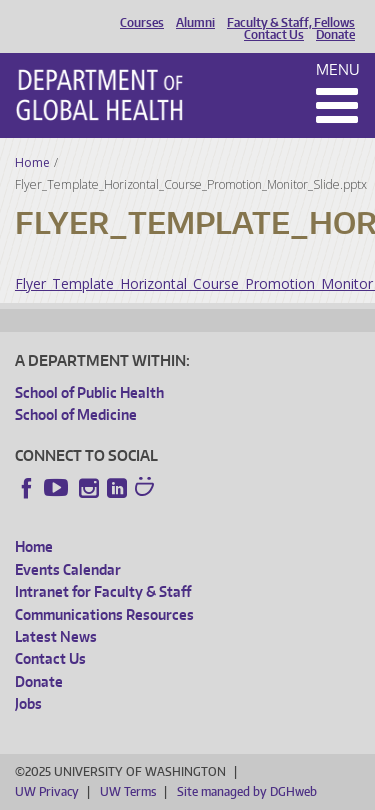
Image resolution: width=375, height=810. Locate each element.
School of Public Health (89, 392)
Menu (338, 69)
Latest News (56, 636)
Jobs (28, 703)
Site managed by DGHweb (247, 791)
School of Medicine (76, 414)
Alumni (195, 23)
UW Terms (128, 791)
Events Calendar (68, 569)
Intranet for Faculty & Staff (103, 591)
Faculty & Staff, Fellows (291, 23)
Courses (142, 23)
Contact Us (274, 35)
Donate (335, 35)
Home (32, 162)
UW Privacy (47, 791)
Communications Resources (104, 614)
